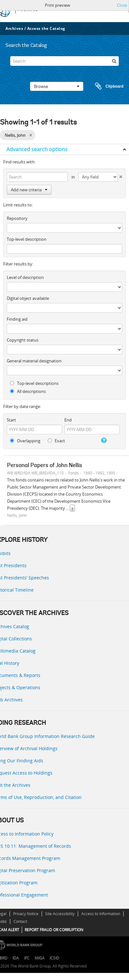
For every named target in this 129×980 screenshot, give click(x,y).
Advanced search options (37, 149)
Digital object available (28, 298)
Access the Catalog (46, 28)
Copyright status (23, 340)
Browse (57, 86)
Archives (14, 28)
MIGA (40, 958)
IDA (16, 958)
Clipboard (106, 86)
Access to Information (101, 914)
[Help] (103, 440)
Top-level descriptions (34, 383)
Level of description (25, 277)
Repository (17, 218)
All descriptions (28, 391)
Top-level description (27, 239)
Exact (56, 441)
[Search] (64, 61)
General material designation (34, 361)
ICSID (54, 958)
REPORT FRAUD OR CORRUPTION (54, 930)
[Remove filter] (31, 135)
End (68, 420)
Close (122, 5)
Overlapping (25, 441)
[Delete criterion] (120, 175)
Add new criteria (29, 190)
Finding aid (17, 319)
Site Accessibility (60, 914)
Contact (20, 921)
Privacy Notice (26, 914)
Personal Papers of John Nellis (45, 466)
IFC (27, 958)
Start (11, 420)
